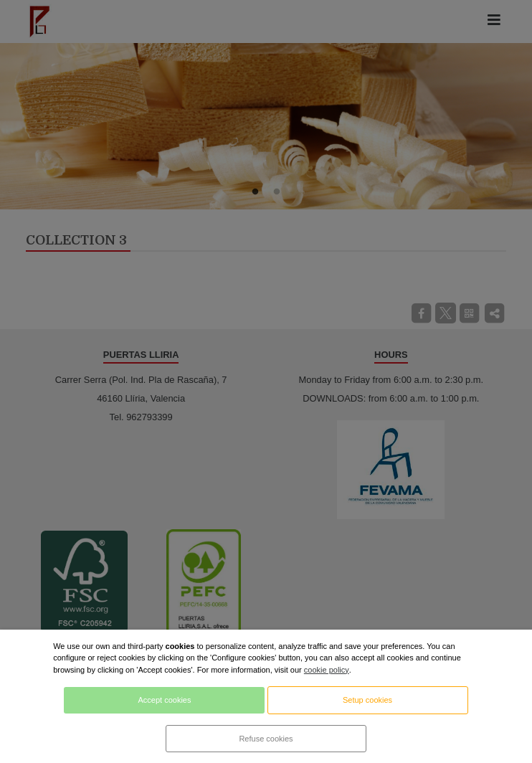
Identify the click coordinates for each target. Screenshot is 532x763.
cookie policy (327, 670)
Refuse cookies (266, 739)
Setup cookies (367, 700)
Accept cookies (164, 700)
